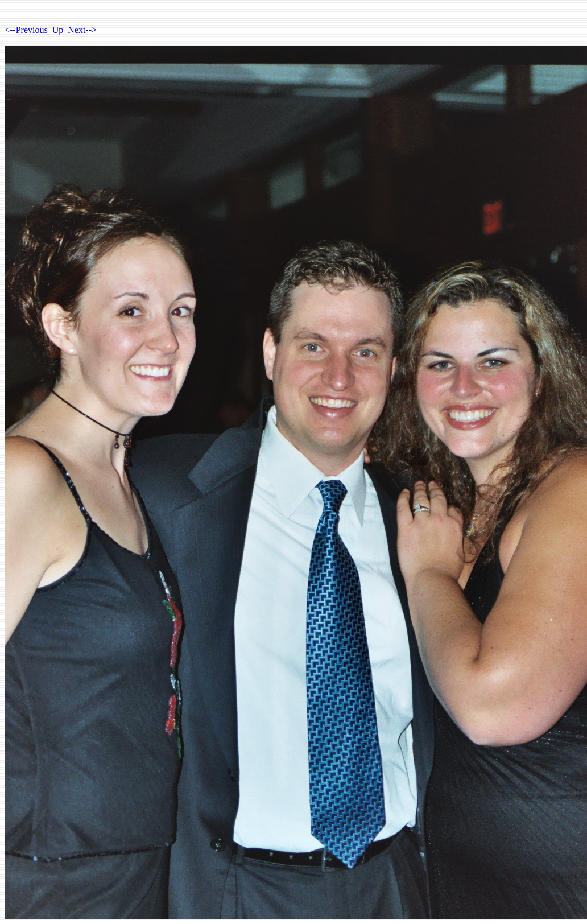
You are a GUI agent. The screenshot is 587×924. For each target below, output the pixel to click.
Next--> (82, 30)
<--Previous (26, 30)
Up (58, 30)
